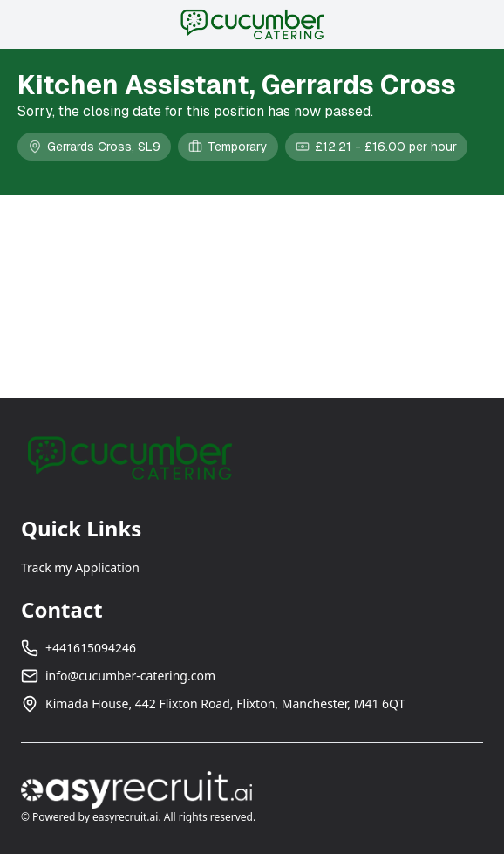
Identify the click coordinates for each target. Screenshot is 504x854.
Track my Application (80, 567)
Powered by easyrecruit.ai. (97, 817)
